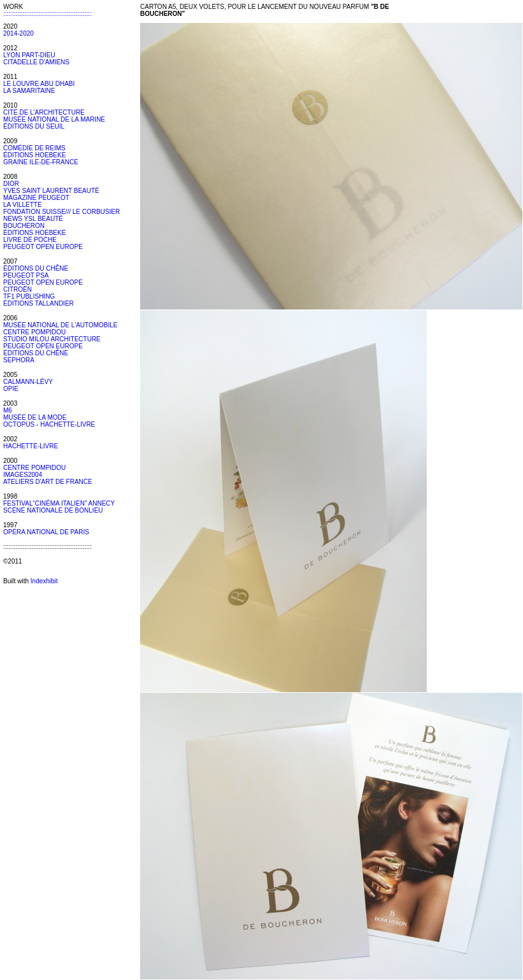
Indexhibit (44, 581)
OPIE (11, 389)
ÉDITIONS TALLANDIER (39, 303)
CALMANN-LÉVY (28, 382)
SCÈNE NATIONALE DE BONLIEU (53, 510)
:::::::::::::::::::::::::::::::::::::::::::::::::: (47, 14)
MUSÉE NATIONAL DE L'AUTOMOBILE (61, 325)
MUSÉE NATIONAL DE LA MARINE (54, 119)
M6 (8, 410)
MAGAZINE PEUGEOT (36, 198)
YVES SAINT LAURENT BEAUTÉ (51, 191)
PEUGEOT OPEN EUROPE (43, 247)
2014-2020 (18, 33)
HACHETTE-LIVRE (31, 446)
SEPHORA (19, 360)
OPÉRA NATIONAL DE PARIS (46, 532)
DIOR (11, 184)
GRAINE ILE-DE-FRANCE (41, 162)
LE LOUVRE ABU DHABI (39, 84)
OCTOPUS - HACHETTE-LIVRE (49, 424)
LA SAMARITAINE (29, 91)
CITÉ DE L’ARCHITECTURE (44, 112)
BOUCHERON (24, 226)
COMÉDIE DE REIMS (34, 148)
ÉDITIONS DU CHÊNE (36, 268)
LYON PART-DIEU (29, 55)
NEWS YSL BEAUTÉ (33, 219)
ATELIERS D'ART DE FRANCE (48, 482)
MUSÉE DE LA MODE (35, 417)
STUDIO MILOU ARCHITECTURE (52, 339)
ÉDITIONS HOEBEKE (34, 155)
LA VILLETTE (23, 205)
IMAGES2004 (23, 475)
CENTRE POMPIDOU (34, 332)
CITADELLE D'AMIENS (36, 62)
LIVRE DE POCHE (30, 240)
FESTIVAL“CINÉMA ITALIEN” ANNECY (59, 503)
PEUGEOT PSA (26, 275)
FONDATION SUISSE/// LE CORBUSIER (61, 212)
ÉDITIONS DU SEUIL (34, 126)
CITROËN (18, 289)
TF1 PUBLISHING (29, 296)
